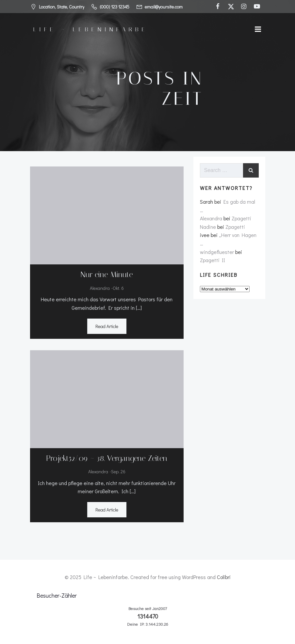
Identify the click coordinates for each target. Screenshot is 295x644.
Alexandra (100, 288)
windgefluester (217, 252)
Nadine (208, 227)
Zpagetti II (213, 260)
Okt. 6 (118, 288)
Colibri (224, 577)
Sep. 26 (118, 471)
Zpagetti (241, 218)
